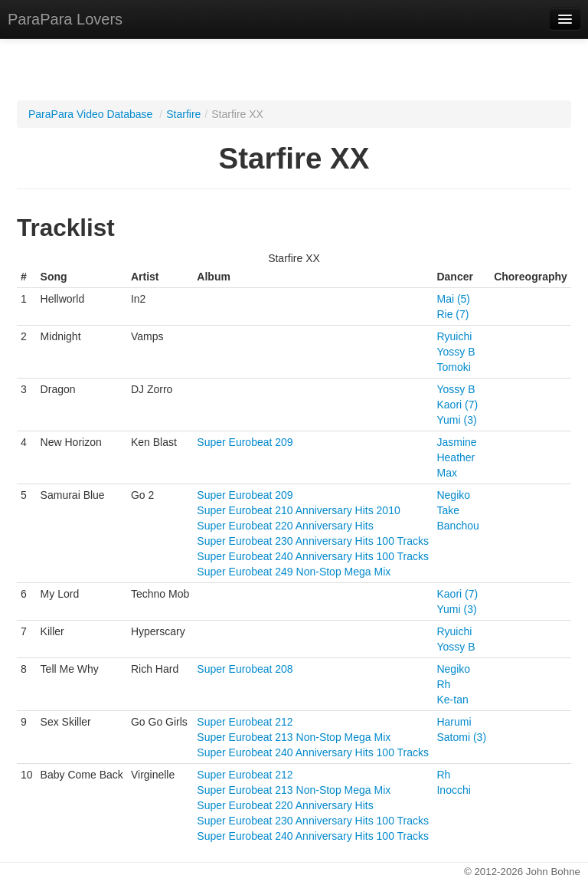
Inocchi (453, 790)
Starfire (183, 114)
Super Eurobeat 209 (245, 442)
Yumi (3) (456, 420)
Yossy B (456, 352)
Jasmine (456, 442)
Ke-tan (452, 700)
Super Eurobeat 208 (245, 669)
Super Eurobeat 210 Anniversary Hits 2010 (298, 510)
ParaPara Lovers (65, 19)
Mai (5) (453, 299)
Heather (456, 457)
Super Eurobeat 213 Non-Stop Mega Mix (294, 737)
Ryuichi (454, 336)
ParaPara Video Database (90, 114)
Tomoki (453, 367)
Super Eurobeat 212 (245, 722)
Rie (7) (452, 314)
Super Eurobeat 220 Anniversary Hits (285, 526)
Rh (443, 684)
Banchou (457, 526)
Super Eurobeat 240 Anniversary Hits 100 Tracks (313, 556)
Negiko (453, 495)
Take (448, 510)
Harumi (454, 722)
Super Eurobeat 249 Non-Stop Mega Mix (294, 572)
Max (446, 473)
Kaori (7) (457, 405)
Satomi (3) (461, 737)
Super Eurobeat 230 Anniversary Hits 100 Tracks (313, 541)
